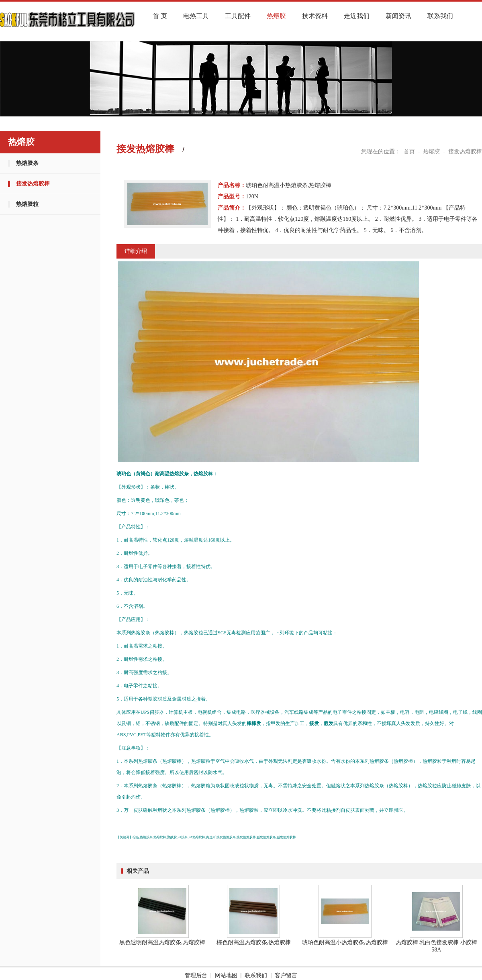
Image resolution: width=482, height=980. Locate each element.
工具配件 (238, 16)
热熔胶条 (27, 163)
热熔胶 (276, 16)
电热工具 (196, 16)
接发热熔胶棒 (33, 184)
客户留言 (286, 975)
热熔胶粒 (27, 204)
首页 (409, 152)
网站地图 (226, 975)
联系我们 (440, 16)
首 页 (160, 16)
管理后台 (196, 975)
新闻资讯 (398, 16)
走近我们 (357, 16)
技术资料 (315, 16)
